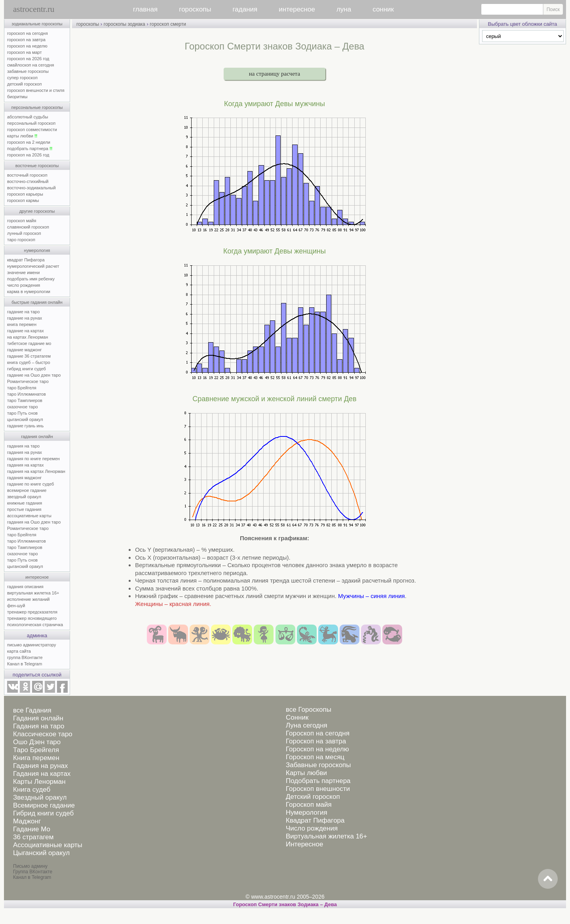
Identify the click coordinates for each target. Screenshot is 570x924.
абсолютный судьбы (28, 117)
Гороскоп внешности (318, 789)
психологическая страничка (35, 625)
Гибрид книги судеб (43, 813)
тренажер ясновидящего (32, 618)
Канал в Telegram (25, 664)
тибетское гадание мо (29, 343)
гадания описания (25, 587)
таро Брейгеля (22, 388)
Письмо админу (30, 866)
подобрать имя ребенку (31, 279)
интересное (297, 9)
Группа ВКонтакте (33, 872)
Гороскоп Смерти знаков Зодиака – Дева (285, 904)
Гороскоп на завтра (316, 741)
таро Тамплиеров (25, 400)
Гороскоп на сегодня (318, 733)
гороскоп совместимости (32, 130)
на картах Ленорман (28, 337)
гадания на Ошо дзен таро (34, 522)
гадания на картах (26, 465)
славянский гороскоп (28, 227)
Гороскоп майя (309, 805)
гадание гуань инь (25, 426)
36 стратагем (33, 837)
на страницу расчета (275, 74)
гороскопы (195, 9)
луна (344, 9)
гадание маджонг (24, 350)
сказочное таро (23, 407)
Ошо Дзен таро (37, 742)
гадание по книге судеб (30, 484)
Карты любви (306, 773)
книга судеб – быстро (29, 362)
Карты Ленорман (39, 782)
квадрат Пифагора (26, 260)
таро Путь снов (22, 413)
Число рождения (312, 828)
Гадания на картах (42, 774)
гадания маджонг (24, 478)
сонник (383, 9)
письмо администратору (32, 645)
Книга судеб (32, 790)
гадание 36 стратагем (29, 356)
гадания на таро (23, 446)
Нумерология (307, 813)
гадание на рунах (25, 318)
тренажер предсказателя (32, 612)
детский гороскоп (24, 84)
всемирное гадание (27, 490)
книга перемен (22, 324)
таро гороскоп (21, 240)
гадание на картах (26, 331)
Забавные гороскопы (318, 765)
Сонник (297, 717)
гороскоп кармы (23, 200)
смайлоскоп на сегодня (31, 65)
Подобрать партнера (318, 781)
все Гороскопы (309, 710)
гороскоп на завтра (26, 40)
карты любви (22, 136)
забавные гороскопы (28, 71)
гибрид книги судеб (27, 369)
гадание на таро (23, 312)
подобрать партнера (30, 149)
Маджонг (27, 821)
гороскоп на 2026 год (28, 59)
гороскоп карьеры (25, 194)
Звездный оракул (40, 797)
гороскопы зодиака (124, 24)
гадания (245, 9)
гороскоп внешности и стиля (36, 90)
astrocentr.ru (34, 9)
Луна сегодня (307, 725)
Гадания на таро (39, 726)
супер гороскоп (22, 78)
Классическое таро (43, 734)
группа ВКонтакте (25, 657)
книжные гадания (25, 503)
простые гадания (24, 509)
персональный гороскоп (31, 123)
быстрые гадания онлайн (37, 302)
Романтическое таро (28, 381)
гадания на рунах (25, 452)
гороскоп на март (25, 52)
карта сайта (19, 651)
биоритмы (17, 97)
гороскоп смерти (168, 24)
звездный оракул (24, 497)
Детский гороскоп (313, 797)
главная (145, 9)
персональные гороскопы (37, 107)
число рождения (24, 285)
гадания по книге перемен (33, 459)
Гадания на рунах (41, 766)
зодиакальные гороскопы (37, 24)
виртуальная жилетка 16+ (33, 593)
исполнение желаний (28, 599)
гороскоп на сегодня (28, 33)
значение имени (23, 272)
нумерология (37, 250)
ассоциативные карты (29, 516)
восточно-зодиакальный (31, 188)
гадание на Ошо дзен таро (34, 375)
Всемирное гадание (44, 805)
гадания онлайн (37, 436)
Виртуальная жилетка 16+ (327, 836)
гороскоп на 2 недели (29, 142)
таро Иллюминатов (27, 394)
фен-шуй (16, 606)
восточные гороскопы (37, 166)
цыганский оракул (25, 419)
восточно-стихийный (28, 181)
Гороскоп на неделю (317, 749)
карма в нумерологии (29, 291)
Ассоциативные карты (48, 845)
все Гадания (32, 710)
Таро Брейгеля (36, 750)
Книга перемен (36, 758)
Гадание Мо (32, 829)
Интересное (304, 844)
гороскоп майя (22, 221)
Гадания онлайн (38, 718)
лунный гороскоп (24, 233)
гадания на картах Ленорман (37, 471)
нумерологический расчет (33, 266)
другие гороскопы (37, 211)
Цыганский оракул (41, 853)
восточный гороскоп (27, 175)
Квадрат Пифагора (315, 820)
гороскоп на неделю (27, 46)
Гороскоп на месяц (315, 757)
